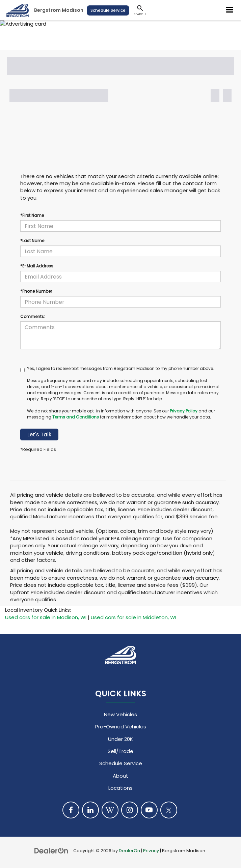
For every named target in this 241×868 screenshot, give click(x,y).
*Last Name (32, 241)
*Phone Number (36, 291)
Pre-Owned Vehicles (121, 727)
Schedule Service (108, 10)
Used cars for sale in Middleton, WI (133, 617)
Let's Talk (39, 435)
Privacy (151, 851)
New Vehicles (121, 714)
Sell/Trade (121, 751)
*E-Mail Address (37, 266)
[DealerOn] (51, 850)
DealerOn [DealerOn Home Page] (129, 851)
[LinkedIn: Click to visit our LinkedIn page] (90, 810)
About (121, 776)
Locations (121, 788)
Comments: (33, 316)
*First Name (32, 215)
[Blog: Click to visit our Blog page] (110, 810)
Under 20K (121, 739)
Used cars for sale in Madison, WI (46, 617)
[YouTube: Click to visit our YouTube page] (149, 810)
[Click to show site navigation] (230, 10)
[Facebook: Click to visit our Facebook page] (71, 810)
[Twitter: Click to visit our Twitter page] (169, 810)
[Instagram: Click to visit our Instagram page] (130, 810)
